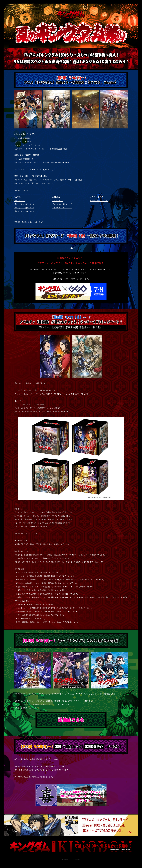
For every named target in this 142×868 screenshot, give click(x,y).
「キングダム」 (20, 201)
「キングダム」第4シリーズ (24, 211)
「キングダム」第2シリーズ (24, 204)
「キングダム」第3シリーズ (24, 208)
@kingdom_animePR (55, 512)
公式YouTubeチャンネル (99, 201)
